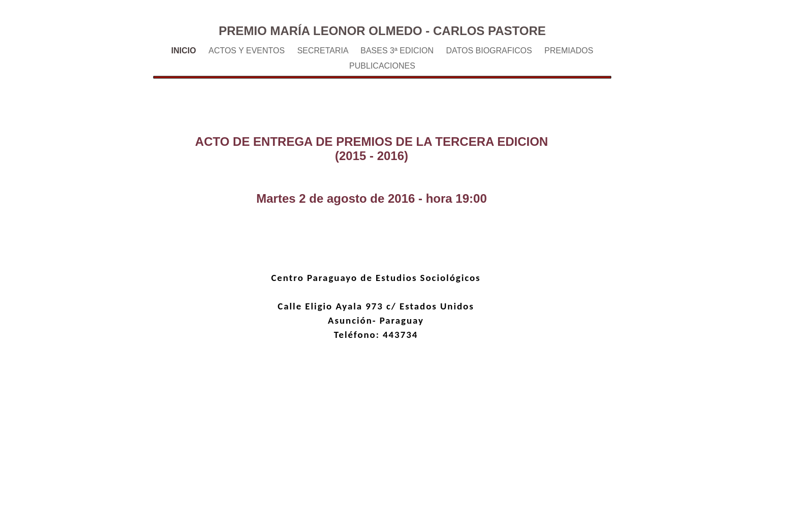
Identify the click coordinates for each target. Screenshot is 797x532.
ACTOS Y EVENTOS (248, 51)
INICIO (185, 51)
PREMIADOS (569, 51)
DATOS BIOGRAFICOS (490, 51)
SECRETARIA (324, 51)
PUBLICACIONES (382, 66)
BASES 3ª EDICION (398, 51)
